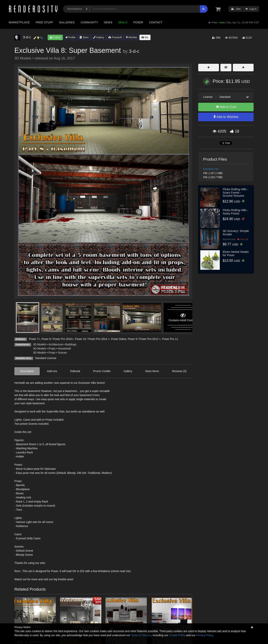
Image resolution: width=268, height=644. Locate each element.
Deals (123, 22)
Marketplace (19, 22)
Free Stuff (44, 22)
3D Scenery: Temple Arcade (236, 233)
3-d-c (134, 51)
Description (27, 371)
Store (84, 37)
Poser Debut (119, 339)
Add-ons (52, 371)
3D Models (40, 344)
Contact (156, 22)
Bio (145, 37)
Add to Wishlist (226, 117)
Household (64, 349)
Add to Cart (226, 107)
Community (89, 22)
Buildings (71, 344)
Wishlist (131, 37)
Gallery (99, 37)
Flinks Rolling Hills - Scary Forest (235, 212)
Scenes (62, 353)
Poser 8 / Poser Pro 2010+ (57, 339)
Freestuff (115, 37)
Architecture (56, 344)
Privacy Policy (204, 635)
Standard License (46, 358)
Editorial (75, 371)
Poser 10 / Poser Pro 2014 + (92, 339)
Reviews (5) (179, 371)
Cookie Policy (177, 635)
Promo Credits (102, 371)
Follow (55, 37)
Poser (138, 22)
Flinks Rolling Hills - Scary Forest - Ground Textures (235, 192)
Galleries (67, 22)
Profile (70, 37)
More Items (152, 371)
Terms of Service (141, 635)
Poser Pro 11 (170, 339)
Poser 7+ (34, 339)
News (108, 22)
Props (52, 349)
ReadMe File (211, 169)
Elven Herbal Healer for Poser (236, 253)
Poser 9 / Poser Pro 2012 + (144, 339)
